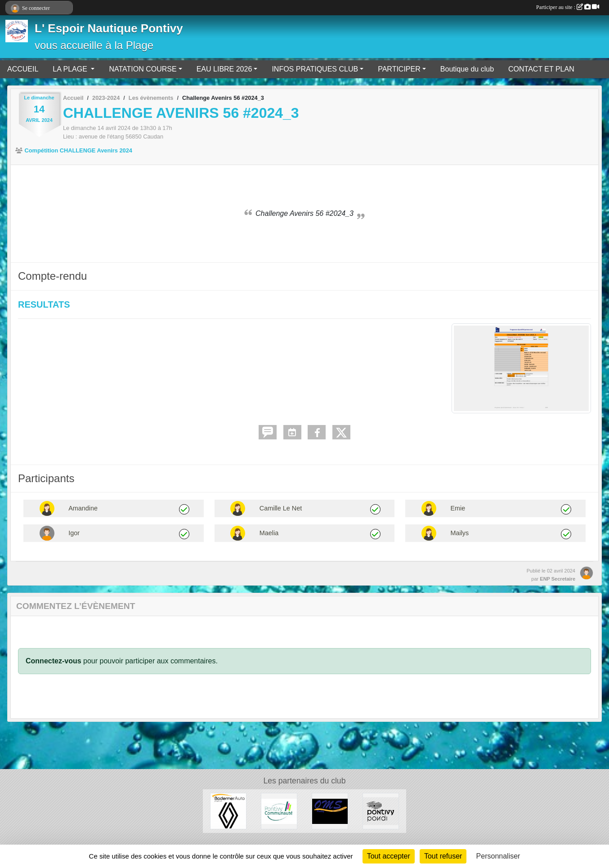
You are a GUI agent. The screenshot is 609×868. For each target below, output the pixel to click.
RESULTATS (44, 304)
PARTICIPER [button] (399, 69)
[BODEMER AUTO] (228, 811)
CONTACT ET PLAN (541, 69)
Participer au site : (568, 7)
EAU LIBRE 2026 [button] (224, 69)
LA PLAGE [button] (71, 69)
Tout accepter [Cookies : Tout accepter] (389, 856)
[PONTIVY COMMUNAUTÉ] (279, 811)
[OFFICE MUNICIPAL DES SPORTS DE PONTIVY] (330, 811)
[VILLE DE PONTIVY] (381, 811)
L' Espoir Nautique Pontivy (109, 28)
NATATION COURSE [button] (143, 69)
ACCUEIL (23, 69)
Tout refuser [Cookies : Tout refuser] (443, 856)
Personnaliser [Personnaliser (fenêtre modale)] (498, 856)
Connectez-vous (54, 661)
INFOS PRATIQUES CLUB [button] (315, 69)
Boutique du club (467, 69)
